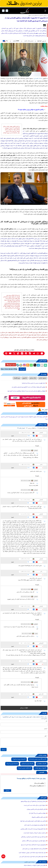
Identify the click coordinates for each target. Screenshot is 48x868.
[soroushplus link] (26, 353)
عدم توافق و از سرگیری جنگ (37, 786)
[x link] (14, 353)
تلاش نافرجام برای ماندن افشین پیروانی (36, 809)
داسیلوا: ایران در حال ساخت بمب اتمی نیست (35, 805)
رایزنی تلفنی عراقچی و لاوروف (39, 817)
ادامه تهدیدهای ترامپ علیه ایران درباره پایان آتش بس (33, 857)
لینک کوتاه (11, 365)
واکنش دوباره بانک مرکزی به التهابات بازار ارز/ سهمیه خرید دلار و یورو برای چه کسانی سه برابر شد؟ (24, 418)
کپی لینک (22, 369)
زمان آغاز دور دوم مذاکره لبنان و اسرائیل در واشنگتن (34, 837)
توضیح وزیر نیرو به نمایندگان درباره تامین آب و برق (34, 845)
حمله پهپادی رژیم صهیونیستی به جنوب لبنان (35, 825)
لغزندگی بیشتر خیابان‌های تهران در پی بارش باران (34, 849)
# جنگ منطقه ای (42, 764)
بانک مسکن (33, 378)
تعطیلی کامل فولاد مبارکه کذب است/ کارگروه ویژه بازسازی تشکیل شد (29, 387)
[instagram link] (22, 353)
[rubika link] (42, 353)
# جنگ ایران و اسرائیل (27, 764)
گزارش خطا (45, 410)
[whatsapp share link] (31, 365)
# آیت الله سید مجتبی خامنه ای (38, 759)
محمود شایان (43, 378)
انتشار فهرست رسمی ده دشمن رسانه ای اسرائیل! (34, 383)
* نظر (46, 736)
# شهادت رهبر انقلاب (40, 768)
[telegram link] (34, 353)
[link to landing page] (25, 11)
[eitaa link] (18, 353)
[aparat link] (6, 353)
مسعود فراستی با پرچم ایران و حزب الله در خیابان (34, 841)
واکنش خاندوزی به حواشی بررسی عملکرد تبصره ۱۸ (31, 110)
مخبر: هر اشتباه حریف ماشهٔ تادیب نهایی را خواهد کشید (32, 853)
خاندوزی (25, 378)
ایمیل (46, 729)
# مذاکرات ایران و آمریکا (25, 768)
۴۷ (5, 41)
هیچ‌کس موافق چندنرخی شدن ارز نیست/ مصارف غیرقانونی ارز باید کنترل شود (26, 391)
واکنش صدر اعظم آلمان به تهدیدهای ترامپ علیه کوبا (33, 821)
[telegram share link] (38, 365)
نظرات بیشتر (24, 708)
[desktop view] (7, 11)
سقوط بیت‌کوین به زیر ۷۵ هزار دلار (37, 813)
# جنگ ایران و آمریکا (12, 764)
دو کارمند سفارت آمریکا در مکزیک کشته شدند (35, 833)
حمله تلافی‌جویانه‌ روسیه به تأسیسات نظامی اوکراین (33, 829)
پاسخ (13, 436)
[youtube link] (10, 353)
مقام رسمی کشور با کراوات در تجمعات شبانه (35, 865)
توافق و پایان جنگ (39, 783)
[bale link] (30, 353)
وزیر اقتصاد (17, 378)
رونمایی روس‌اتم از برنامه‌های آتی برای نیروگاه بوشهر (33, 801)
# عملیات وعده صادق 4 (19, 759)
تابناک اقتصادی (38, 79)
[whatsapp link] (38, 353)
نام (47, 721)
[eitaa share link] (28, 365)
